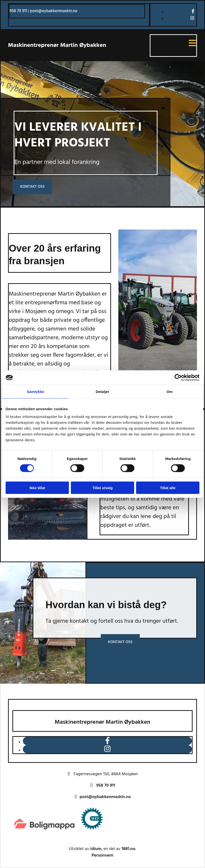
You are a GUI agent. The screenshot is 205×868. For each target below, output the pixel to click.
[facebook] (193, 11)
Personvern (102, 855)
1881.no (128, 849)
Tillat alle (168, 488)
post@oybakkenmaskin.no (54, 11)
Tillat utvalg (102, 488)
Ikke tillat (37, 488)
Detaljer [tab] (102, 392)
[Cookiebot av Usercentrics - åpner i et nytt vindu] (178, 378)
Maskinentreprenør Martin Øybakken (57, 45)
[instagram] (192, 18)
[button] (32, 187)
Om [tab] (170, 392)
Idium (96, 849)
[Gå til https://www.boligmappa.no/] (45, 831)
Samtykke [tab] (35, 392)
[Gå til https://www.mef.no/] (92, 831)
